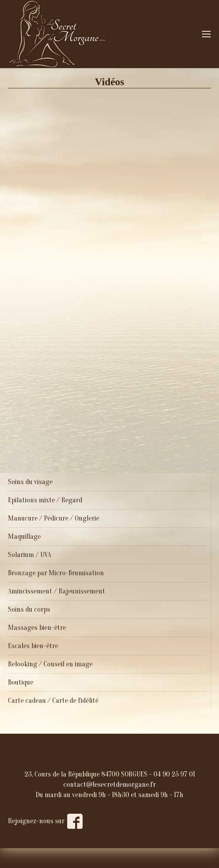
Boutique (21, 682)
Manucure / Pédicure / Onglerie (54, 518)
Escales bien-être (33, 646)
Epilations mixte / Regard (45, 500)
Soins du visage (30, 482)
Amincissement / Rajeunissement (57, 591)
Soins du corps (29, 610)
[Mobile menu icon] (206, 34)
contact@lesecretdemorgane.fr (109, 785)
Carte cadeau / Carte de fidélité (53, 701)
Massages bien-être (37, 628)
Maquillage (24, 537)
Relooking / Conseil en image (50, 664)
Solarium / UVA (29, 555)
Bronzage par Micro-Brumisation (56, 573)
